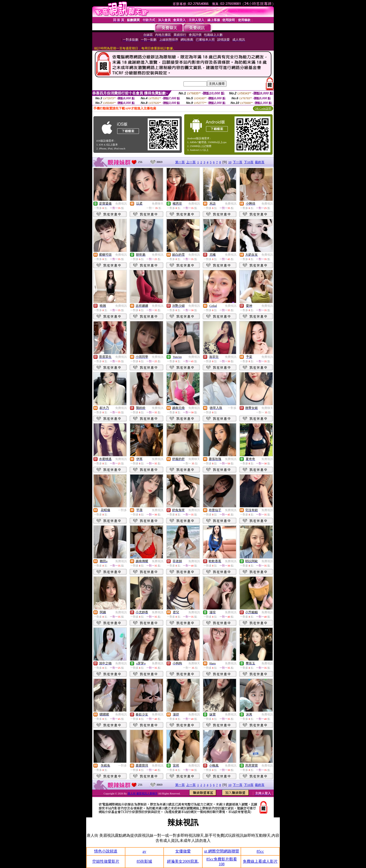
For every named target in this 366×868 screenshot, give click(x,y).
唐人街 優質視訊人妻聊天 (143, 793)
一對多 (232, 408)
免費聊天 (158, 204)
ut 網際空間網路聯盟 (221, 851)
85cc (260, 851)
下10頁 (249, 162)
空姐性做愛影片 (106, 861)
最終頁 (260, 162)
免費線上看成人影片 (260, 861)
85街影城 (144, 861)
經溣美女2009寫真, (183, 861)
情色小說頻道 (106, 851)
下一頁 (238, 162)
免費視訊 (121, 204)
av (144, 851)
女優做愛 (183, 851)
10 (230, 162)
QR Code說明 (263, 108)
